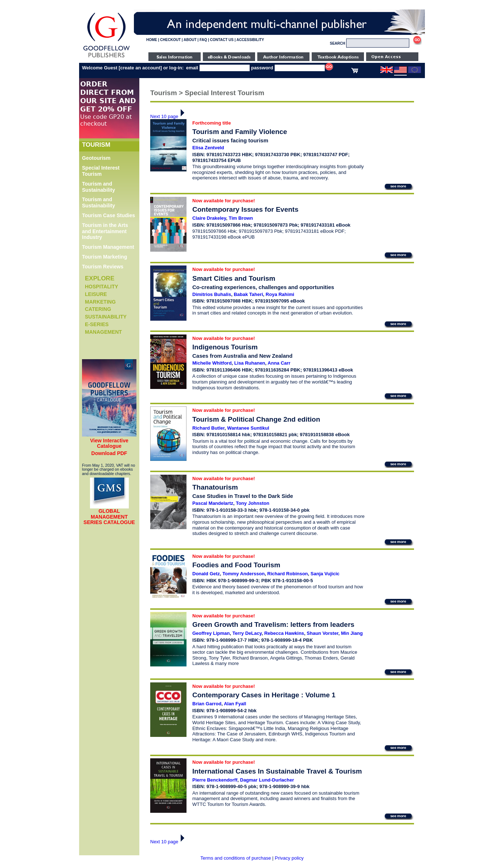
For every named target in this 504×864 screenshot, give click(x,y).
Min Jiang (352, 633)
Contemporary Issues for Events (245, 209)
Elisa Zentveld (208, 148)
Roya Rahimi (280, 294)
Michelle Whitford (212, 363)
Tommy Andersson (243, 574)
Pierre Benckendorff (215, 780)
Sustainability (106, 317)
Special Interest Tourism (101, 171)
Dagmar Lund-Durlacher (267, 780)
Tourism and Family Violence (240, 132)
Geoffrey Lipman (211, 633)
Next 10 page (169, 116)
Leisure (96, 294)
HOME (152, 40)
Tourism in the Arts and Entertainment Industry (105, 231)
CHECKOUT (170, 40)
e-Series (97, 324)
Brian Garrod (207, 704)
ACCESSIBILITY (250, 40)
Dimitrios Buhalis (212, 294)
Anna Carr (279, 363)
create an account (140, 68)
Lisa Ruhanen (250, 363)
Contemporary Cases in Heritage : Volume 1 (264, 695)
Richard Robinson (288, 574)
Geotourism (96, 158)
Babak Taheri (248, 294)
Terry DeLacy (247, 633)
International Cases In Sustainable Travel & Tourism (277, 771)
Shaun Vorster (322, 633)
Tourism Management (108, 247)
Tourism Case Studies (108, 215)
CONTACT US (222, 40)
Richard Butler (208, 428)
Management (103, 332)
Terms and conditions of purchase (235, 858)
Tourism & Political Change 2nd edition (256, 419)
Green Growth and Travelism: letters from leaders (273, 624)
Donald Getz (206, 574)
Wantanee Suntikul (248, 428)
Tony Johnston (253, 503)
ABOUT (190, 40)
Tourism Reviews (103, 267)
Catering (98, 309)
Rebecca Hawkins (284, 633)
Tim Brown (241, 218)
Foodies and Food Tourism (236, 565)
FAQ (203, 40)
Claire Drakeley (209, 218)
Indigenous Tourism (225, 347)
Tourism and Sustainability (99, 187)
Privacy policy (289, 858)
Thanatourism (215, 487)
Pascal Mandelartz (213, 503)
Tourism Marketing (105, 257)
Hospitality (102, 287)
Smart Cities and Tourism (234, 278)
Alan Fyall (235, 704)
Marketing (100, 302)
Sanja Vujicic (325, 574)
